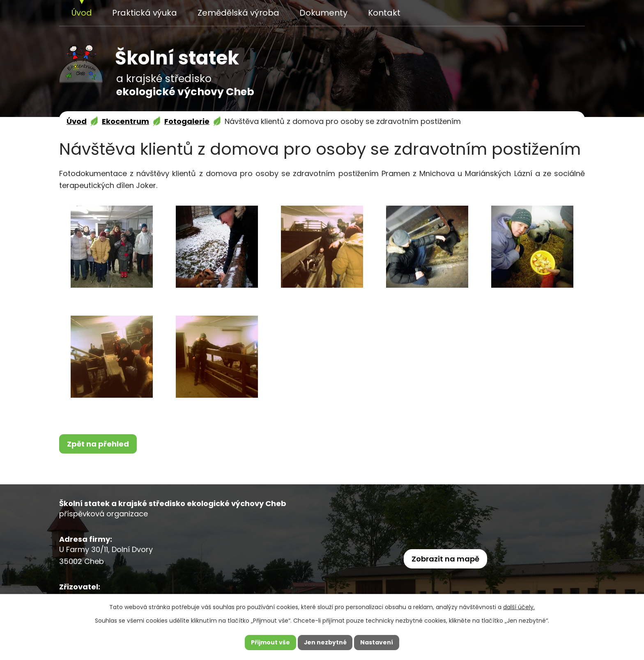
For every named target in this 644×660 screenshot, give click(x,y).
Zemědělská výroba (238, 13)
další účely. (519, 607)
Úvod (82, 13)
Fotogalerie (187, 121)
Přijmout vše (270, 642)
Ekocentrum (125, 121)
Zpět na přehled (98, 444)
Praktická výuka (145, 13)
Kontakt (384, 13)
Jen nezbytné (325, 642)
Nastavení (377, 642)
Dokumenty (323, 13)
